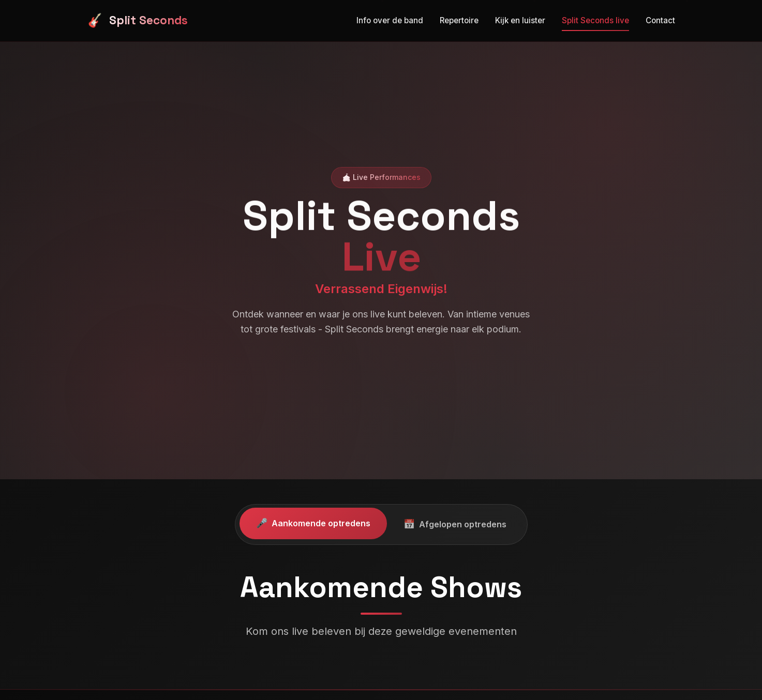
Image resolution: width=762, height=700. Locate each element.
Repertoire (459, 20)
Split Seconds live (595, 19)
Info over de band (390, 20)
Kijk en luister (520, 20)
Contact (660, 16)
